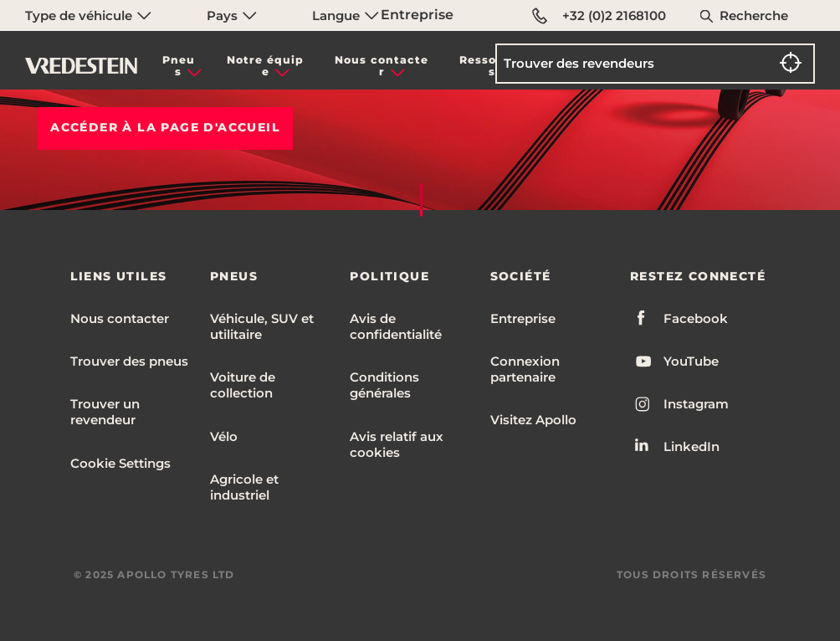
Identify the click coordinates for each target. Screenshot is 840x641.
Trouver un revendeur (105, 412)
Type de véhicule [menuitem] (88, 15)
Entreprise (417, 15)
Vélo (224, 436)
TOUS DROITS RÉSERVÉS (691, 574)
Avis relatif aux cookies (397, 444)
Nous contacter (382, 66)
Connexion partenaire (525, 369)
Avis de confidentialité (396, 326)
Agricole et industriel (244, 487)
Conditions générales (384, 385)
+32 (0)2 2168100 (599, 16)
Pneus (179, 66)
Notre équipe (265, 66)
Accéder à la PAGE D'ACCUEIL (165, 127)
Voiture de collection (243, 385)
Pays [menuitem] (232, 15)
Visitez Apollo (533, 420)
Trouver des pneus (129, 361)
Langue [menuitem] (346, 15)
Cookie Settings (120, 463)
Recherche (754, 15)
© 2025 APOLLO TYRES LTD (154, 574)
